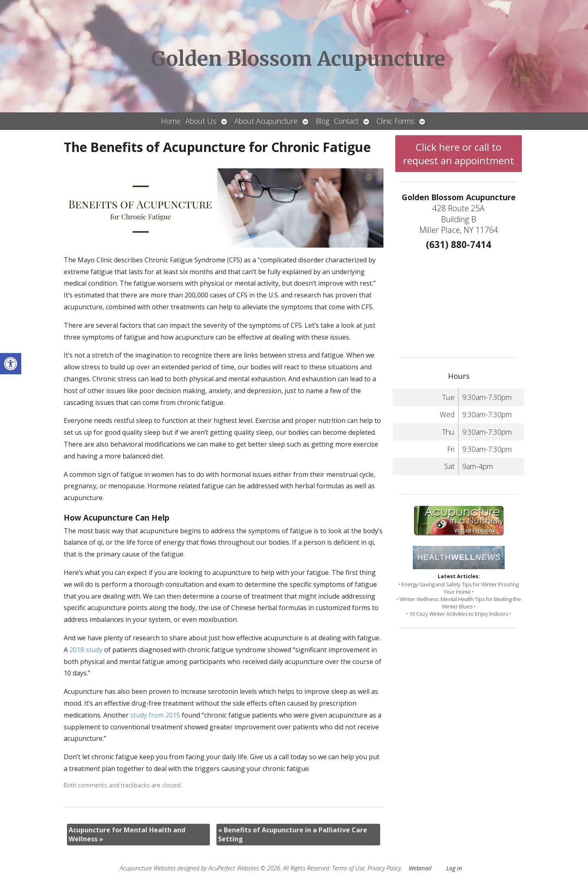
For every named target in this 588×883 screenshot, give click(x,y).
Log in (454, 868)
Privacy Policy (384, 868)
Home (171, 121)
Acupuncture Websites (148, 868)
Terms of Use (348, 868)
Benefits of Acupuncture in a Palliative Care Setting (293, 834)
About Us (201, 121)
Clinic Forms (395, 121)
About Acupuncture (266, 121)
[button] (11, 364)
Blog (322, 121)
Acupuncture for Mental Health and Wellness (127, 834)
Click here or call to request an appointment (459, 154)
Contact (346, 121)
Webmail (420, 868)
